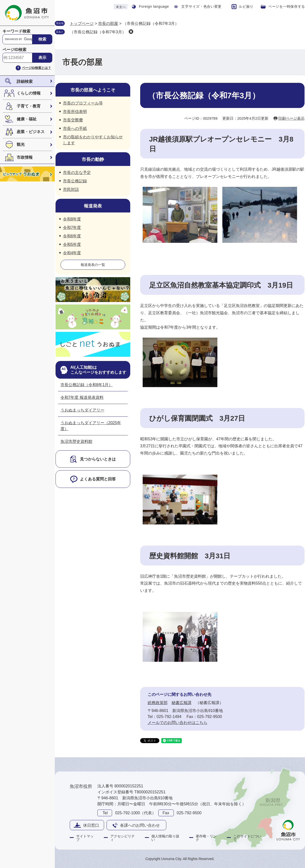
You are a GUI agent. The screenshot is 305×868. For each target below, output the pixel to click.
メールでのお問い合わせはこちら (178, 723)
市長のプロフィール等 (83, 103)
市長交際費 (73, 120)
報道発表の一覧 (93, 265)
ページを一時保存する (287, 6)
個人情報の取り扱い (165, 838)
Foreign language (154, 6)
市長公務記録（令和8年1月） (87, 385)
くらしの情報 (29, 93)
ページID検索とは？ (36, 68)
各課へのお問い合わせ (140, 825)
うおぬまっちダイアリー (82, 410)
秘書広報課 (182, 703)
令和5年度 (72, 244)
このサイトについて (247, 838)
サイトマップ (85, 838)
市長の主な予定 (77, 173)
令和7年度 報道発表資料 (82, 397)
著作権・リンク (206, 838)
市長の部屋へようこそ (93, 90)
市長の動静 (93, 159)
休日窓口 (91, 825)
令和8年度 (72, 219)
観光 (21, 144)
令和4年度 (72, 253)
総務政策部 (158, 703)
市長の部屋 (108, 24)
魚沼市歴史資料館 (76, 441)
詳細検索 (25, 81)
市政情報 (25, 157)
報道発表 (93, 206)
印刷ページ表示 (291, 118)
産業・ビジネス (31, 132)
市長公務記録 (75, 181)
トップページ (82, 24)
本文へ (121, 7)
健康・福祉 (27, 119)
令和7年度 (72, 228)
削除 (131, 32)
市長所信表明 (75, 112)
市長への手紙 (75, 128)
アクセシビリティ (122, 838)
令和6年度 (72, 236)
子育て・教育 (29, 106)
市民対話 (71, 189)
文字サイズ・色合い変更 (201, 6)
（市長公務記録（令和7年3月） (98, 32)
